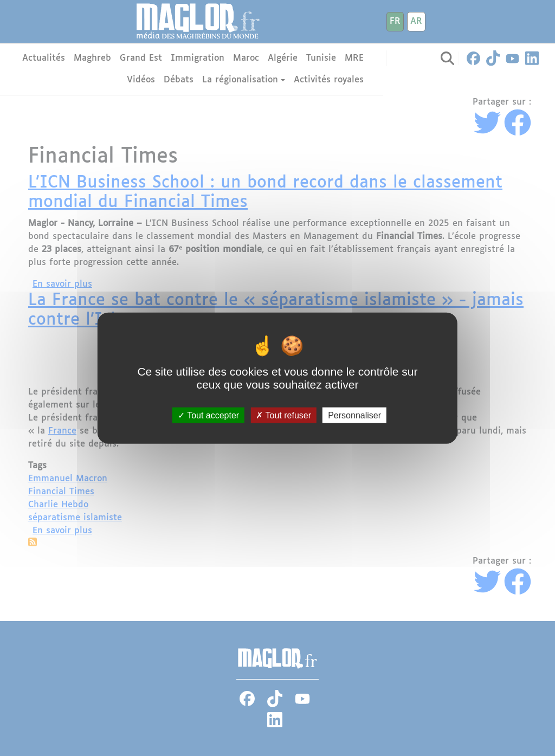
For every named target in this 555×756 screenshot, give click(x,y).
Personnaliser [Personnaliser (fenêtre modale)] (354, 415)
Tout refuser (283, 415)
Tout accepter (208, 415)
